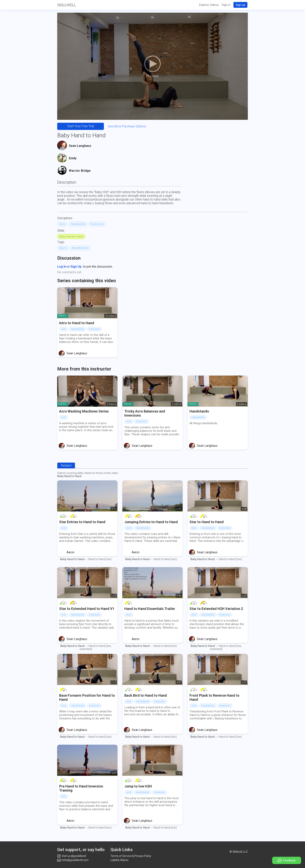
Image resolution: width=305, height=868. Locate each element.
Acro (62, 224)
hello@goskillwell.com (73, 860)
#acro (63, 248)
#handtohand (80, 248)
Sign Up (76, 267)
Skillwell (67, 5)
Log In (62, 267)
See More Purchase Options (127, 126)
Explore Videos (209, 5)
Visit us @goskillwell (72, 856)
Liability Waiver (120, 860)
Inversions (97, 224)
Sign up (240, 5)
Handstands (78, 224)
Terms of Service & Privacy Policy (131, 856)
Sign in (226, 5)
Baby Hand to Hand (71, 236)
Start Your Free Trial (81, 126)
